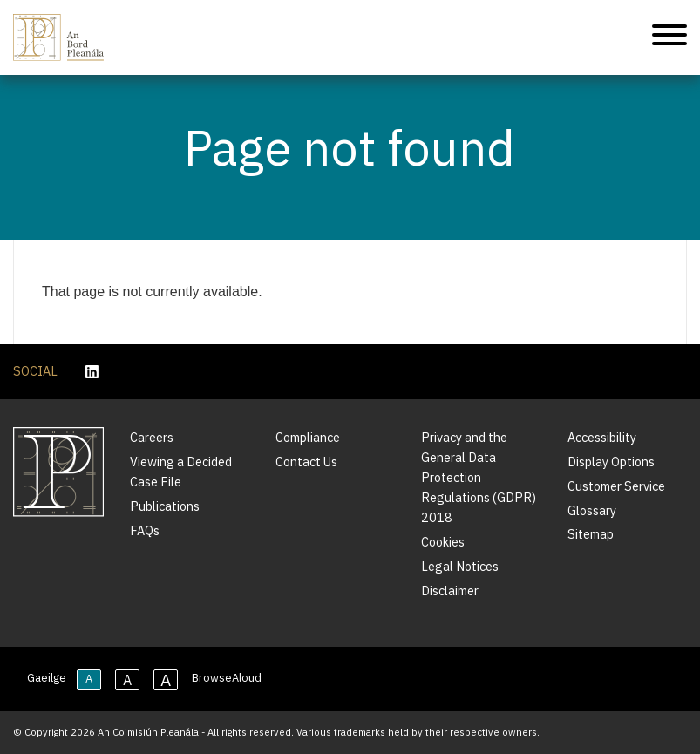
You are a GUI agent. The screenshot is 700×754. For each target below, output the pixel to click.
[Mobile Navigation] (669, 38)
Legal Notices (460, 566)
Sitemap (591, 534)
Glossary (592, 510)
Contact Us (306, 462)
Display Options (611, 462)
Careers (152, 437)
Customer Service (616, 486)
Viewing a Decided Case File (181, 472)
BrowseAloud (227, 678)
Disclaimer (450, 591)
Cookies (443, 542)
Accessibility (602, 437)
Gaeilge (47, 678)
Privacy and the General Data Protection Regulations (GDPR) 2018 (479, 477)
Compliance (308, 437)
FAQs (145, 530)
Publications (165, 506)
